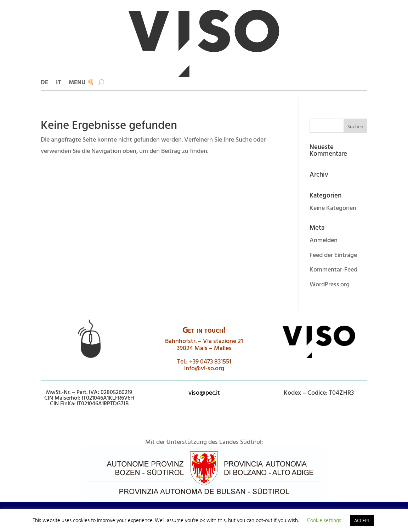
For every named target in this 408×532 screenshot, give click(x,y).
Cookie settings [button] (324, 520)
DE (44, 83)
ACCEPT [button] (362, 520)
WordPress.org (330, 284)
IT (58, 83)
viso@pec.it (204, 392)
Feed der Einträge (333, 255)
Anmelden (324, 240)
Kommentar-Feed (333, 269)
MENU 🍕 (81, 83)
